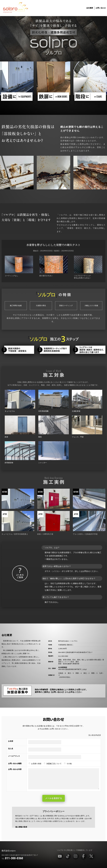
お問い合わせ (101, 8)
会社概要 (90, 8)
